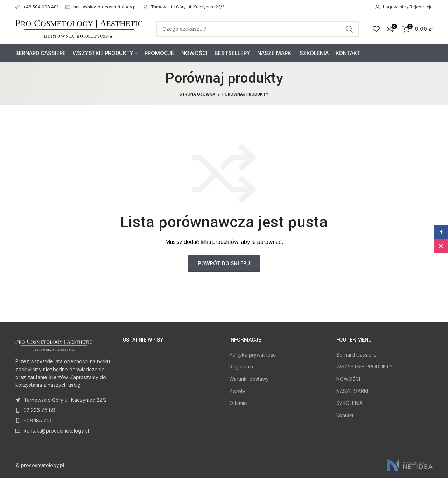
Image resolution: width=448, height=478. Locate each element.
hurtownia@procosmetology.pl (101, 7)
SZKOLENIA (349, 403)
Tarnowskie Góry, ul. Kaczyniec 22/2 (184, 7)
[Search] (258, 29)
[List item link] (64, 410)
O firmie (238, 403)
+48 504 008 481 (37, 7)
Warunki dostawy (249, 379)
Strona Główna (197, 94)
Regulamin (241, 367)
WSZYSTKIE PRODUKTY (365, 367)
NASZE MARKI (352, 391)
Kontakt (345, 415)
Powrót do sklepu (224, 263)
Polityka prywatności (253, 355)
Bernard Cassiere (356, 355)
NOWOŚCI (348, 379)
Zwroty (237, 391)
